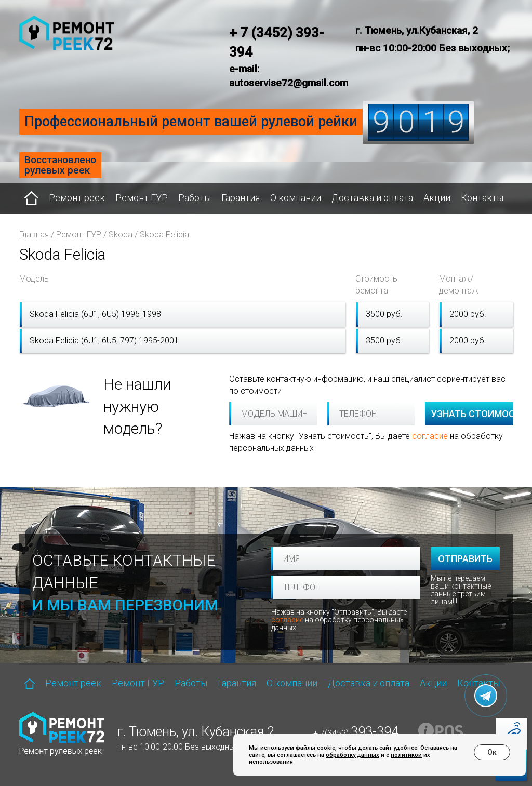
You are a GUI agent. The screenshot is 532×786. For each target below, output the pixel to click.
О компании (296, 198)
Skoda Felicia (164, 235)
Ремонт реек (77, 198)
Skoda (121, 235)
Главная (34, 235)
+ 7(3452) (356, 733)
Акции (437, 198)
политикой (406, 755)
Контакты (482, 198)
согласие (430, 436)
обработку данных (353, 755)
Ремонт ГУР (142, 198)
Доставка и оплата (372, 198)
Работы (195, 198)
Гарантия (241, 198)
